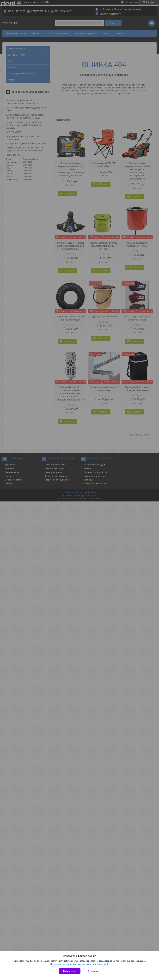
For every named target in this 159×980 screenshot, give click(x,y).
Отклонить (94, 971)
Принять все (70, 971)
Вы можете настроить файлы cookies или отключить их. (78, 964)
